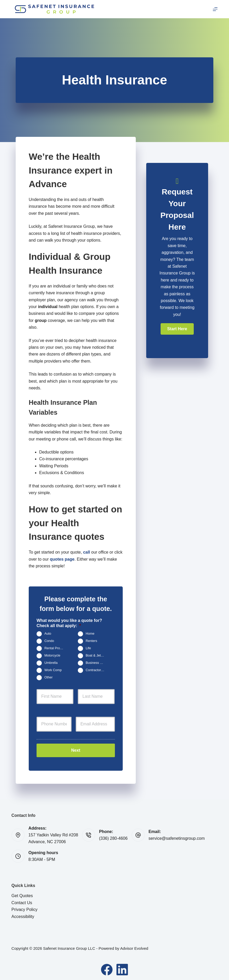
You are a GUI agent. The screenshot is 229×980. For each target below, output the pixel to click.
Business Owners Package (97, 663)
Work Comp (53, 670)
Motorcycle (52, 656)
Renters (91, 641)
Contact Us (22, 901)
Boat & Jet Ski (96, 656)
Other (49, 678)
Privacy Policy (25, 908)
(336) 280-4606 (113, 837)
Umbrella (51, 663)
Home (90, 634)
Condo (49, 641)
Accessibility (23, 914)
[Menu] (215, 9)
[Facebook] (107, 968)
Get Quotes (22, 894)
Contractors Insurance (97, 670)
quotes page (62, 559)
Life (88, 648)
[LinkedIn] (122, 968)
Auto (48, 634)
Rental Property (56, 648)
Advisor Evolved (134, 947)
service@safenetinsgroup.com (177, 837)
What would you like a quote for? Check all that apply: (69, 623)
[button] (177, 329)
